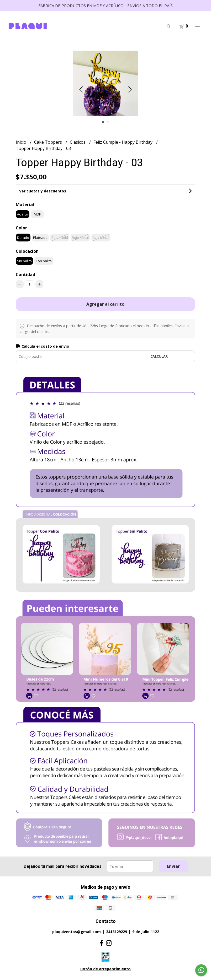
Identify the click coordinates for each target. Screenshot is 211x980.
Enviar (173, 866)
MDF (37, 214)
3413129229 (117, 932)
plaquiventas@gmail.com (77, 932)
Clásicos (78, 142)
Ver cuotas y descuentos (43, 191)
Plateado (40, 238)
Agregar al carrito (105, 304)
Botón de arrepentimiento (105, 969)
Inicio (22, 142)
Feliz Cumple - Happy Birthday (123, 142)
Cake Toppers (49, 142)
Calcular (159, 356)
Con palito (44, 261)
